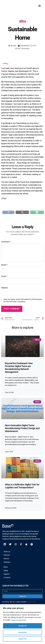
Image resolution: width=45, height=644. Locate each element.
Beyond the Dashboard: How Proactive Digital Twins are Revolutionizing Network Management (19, 369)
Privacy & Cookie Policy (19, 620)
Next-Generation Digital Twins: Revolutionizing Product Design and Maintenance (22, 430)
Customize (22, 632)
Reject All (23, 639)
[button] (39, 6)
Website (4, 289)
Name (4, 266)
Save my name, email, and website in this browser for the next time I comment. (23, 302)
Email (4, 278)
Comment (6, 243)
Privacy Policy (31, 603)
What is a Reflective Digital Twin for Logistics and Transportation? (22, 487)
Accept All (22, 626)
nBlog (22, 22)
